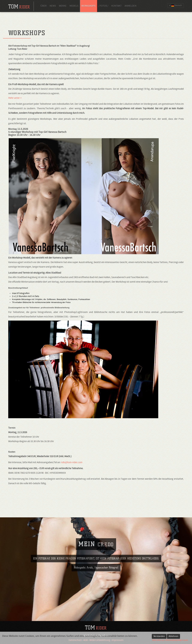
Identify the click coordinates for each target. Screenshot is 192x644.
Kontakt (117, 6)
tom (19, 7)
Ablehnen (173, 636)
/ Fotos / (103, 6)
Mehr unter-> (15, 98)
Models (74, 6)
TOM (96, 628)
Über (44, 6)
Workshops (88, 6)
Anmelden (131, 6)
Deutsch (175, 5)
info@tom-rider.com (72, 463)
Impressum (183, 640)
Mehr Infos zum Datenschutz (165, 640)
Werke (63, 6)
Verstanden (159, 636)
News (53, 6)
